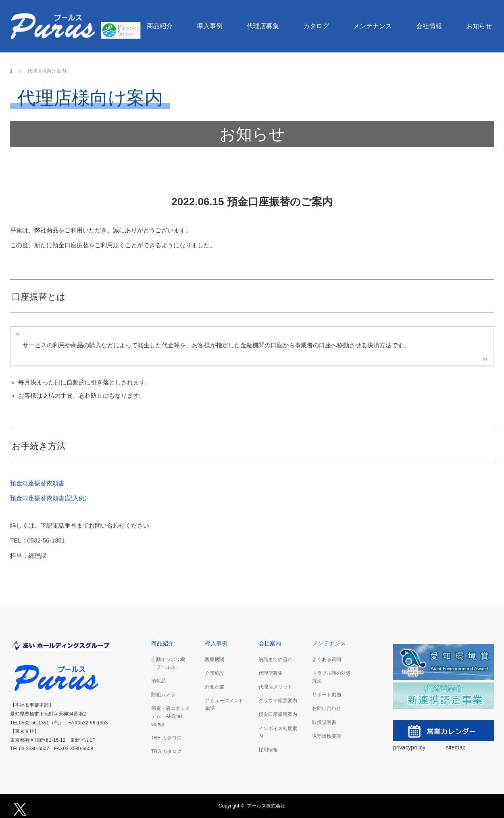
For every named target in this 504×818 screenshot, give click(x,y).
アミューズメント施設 (224, 704)
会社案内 (270, 643)
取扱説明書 (324, 722)
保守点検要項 (327, 736)
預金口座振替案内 (278, 714)
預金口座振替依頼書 (37, 483)
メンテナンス (373, 26)
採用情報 (268, 750)
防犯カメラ (163, 695)
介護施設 (215, 673)
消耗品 (158, 681)
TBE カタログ (166, 738)
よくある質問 (327, 659)
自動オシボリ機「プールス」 (168, 663)
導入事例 (210, 26)
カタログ (316, 26)
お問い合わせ (327, 708)
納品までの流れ (275, 659)
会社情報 (429, 26)
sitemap (456, 747)
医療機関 (215, 659)
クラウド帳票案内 (278, 701)
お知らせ (479, 26)
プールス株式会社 (266, 806)
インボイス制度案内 (278, 732)
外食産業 (215, 687)
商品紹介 (160, 26)
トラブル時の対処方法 (331, 677)
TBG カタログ (167, 751)
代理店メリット (275, 687)
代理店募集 (263, 26)
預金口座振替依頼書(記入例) (48, 498)
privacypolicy (410, 747)
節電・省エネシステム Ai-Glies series (171, 716)
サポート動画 (327, 695)
